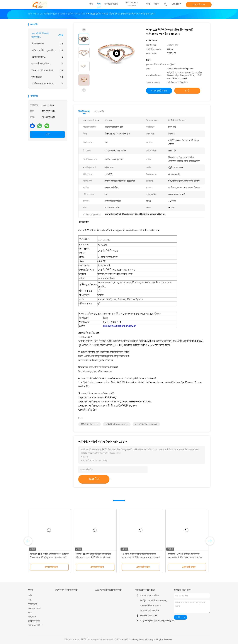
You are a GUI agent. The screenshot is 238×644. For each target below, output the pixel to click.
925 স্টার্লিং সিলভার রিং (90, 424)
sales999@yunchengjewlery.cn (120, 326)
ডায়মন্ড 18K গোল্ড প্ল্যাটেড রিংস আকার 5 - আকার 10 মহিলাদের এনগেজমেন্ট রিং (49, 557)
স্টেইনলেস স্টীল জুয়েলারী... (47, 50)
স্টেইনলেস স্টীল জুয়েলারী (66, 590)
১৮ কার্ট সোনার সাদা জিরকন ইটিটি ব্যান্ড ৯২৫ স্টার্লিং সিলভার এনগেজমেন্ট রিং (141, 557)
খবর (30, 612)
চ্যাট (48, 134)
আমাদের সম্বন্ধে (34, 608)
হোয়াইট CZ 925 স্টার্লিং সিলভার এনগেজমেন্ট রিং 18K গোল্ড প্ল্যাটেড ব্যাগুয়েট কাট (185, 557)
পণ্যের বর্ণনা (99, 111)
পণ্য (30, 600)
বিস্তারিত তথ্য (84, 111)
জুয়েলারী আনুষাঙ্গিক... (47, 64)
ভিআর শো (32, 604)
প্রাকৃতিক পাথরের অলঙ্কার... (47, 84)
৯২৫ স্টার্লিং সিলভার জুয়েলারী (108, 590)
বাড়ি (30, 596)
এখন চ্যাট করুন (199, 5)
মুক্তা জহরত (47, 77)
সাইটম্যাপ (32, 617)
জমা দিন (94, 479)
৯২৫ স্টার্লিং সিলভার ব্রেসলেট (146, 424)
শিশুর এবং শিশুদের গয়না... (47, 70)
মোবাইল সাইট (34, 621)
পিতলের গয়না (47, 44)
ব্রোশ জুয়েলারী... (47, 57)
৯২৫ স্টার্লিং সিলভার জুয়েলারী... (47, 35)
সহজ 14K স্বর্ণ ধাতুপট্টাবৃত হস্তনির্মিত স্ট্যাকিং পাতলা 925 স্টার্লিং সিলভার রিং (93, 557)
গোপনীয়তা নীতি (35, 625)
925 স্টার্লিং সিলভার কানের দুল (117, 424)
